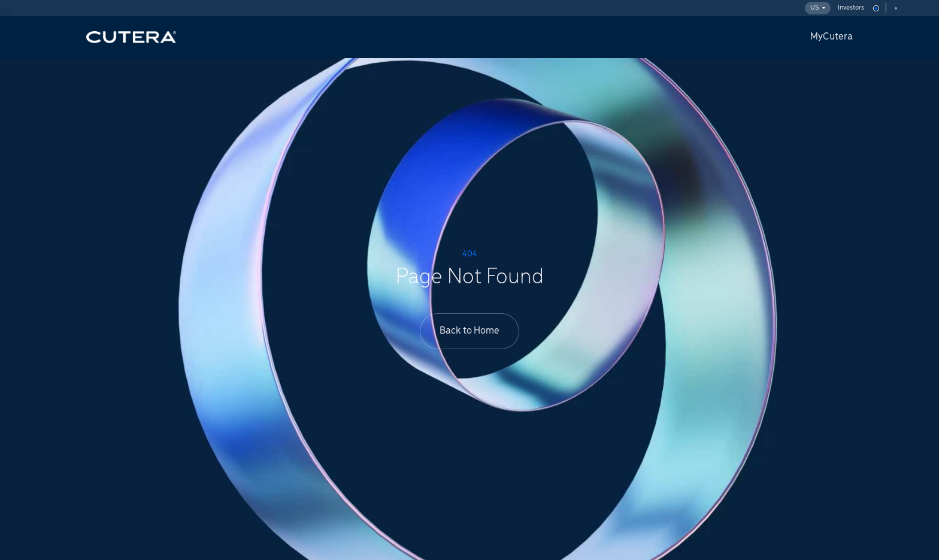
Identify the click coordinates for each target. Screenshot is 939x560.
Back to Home (469, 331)
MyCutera (832, 37)
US (818, 8)
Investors (851, 8)
